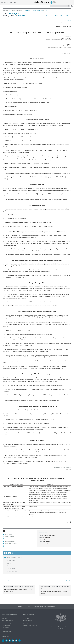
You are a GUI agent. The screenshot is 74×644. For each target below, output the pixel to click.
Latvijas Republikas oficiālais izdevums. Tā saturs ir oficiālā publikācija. (37, 607)
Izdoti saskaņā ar (11, 568)
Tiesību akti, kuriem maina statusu (15, 566)
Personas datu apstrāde (8, 623)
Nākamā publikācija (65, 16)
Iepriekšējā (7, 581)
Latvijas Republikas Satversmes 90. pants (61, 625)
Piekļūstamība (6, 625)
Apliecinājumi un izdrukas (29, 623)
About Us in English (7, 632)
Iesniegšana (26, 618)
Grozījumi (9, 563)
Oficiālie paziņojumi (28, 615)
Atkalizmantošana (28, 621)
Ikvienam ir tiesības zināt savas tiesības (61, 627)
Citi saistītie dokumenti (12, 571)
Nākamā (68, 581)
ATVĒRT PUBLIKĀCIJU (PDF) (11, 539)
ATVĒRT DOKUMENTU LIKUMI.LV (14, 558)
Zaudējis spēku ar (11, 560)
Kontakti (4, 618)
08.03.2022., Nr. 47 (14, 14)
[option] (19, 589)
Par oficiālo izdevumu (8, 621)
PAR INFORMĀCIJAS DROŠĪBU (11, 544)
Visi (46, 10)
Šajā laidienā (28, 10)
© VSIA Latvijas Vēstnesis (9, 615)
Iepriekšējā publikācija (53, 16)
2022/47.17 (21, 16)
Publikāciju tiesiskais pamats (30, 625)
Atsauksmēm (5, 628)
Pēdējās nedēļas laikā (38, 10)
